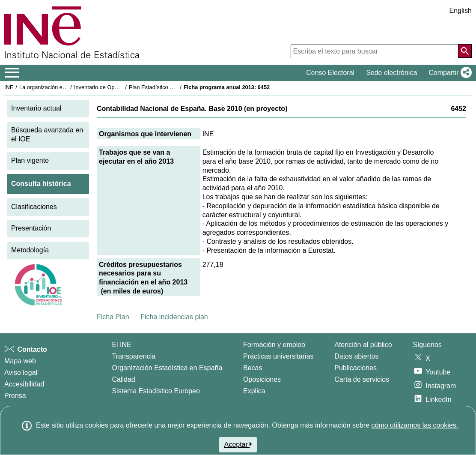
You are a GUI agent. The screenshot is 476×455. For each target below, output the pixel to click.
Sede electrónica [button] (391, 73)
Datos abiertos (356, 356)
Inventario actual (36, 108)
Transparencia (134, 356)
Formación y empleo (274, 345)
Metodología (30, 250)
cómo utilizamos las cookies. (415, 425)
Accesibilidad (24, 384)
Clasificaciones (34, 207)
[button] (448, 73)
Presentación (31, 228)
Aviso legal (21, 373)
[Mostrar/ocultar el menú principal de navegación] (12, 73)
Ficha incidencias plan (174, 317)
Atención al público (363, 345)
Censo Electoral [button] (330, 73)
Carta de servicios (362, 379)
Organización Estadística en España (167, 368)
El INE (121, 345)
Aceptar (238, 444)
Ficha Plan (113, 317)
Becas (253, 368)
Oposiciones (262, 379)
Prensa (15, 396)
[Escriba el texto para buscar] (375, 51)
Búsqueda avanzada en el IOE (47, 135)
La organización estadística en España (66, 87)
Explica (254, 391)
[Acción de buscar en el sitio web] (465, 51)
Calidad (123, 379)
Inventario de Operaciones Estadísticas (122, 87)
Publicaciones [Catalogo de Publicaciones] (356, 368)
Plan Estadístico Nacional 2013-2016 (174, 87)
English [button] (461, 10)
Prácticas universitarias (278, 356)
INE (9, 87)
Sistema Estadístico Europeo (156, 391)
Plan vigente (30, 160)
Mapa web (20, 361)
